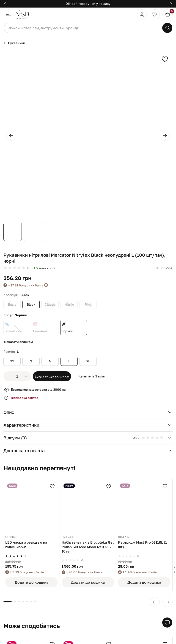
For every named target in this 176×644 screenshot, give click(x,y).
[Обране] (155, 14)
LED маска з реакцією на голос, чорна (26, 545)
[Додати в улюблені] (52, 486)
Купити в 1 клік (92, 376)
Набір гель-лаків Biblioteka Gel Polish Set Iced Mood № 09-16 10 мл (88, 547)
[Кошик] (168, 14)
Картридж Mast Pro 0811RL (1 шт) (142, 545)
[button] (88, 412)
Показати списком (18, 342)
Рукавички (14, 43)
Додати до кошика (52, 376)
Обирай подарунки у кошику (88, 4)
